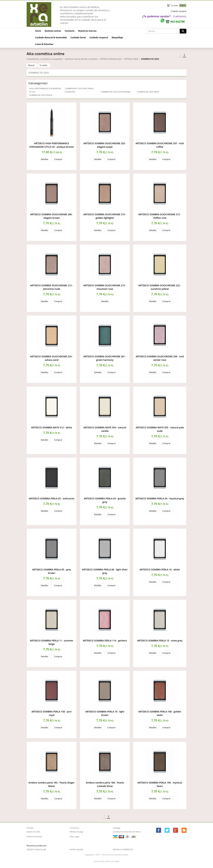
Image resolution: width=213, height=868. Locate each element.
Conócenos (74, 828)
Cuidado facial (78, 37)
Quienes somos (53, 31)
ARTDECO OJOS (131, 59)
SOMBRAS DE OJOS (150, 59)
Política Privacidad (34, 836)
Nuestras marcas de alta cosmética (81, 59)
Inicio (38, 31)
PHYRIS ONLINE (76, 849)
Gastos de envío (33, 832)
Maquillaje (117, 37)
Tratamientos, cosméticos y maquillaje (44, 59)
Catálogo (117, 828)
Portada (30, 828)
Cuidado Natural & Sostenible (51, 37)
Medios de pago (77, 832)
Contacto (70, 31)
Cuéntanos (180, 16)
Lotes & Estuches (44, 44)
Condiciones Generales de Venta (127, 832)
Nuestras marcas (87, 31)
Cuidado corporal (99, 37)
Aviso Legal (74, 836)
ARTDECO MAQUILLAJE (111, 59)
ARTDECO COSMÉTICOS (123, 849)
